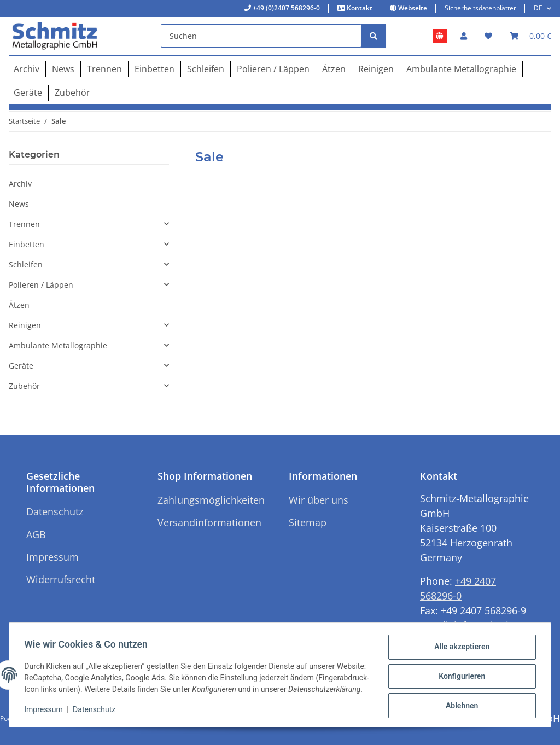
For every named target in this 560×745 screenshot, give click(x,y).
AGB (36, 534)
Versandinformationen (209, 522)
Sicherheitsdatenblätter (480, 8)
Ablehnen (459, 702)
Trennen (24, 224)
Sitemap (308, 522)
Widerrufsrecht (61, 579)
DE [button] (538, 8)
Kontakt (359, 8)
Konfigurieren (459, 673)
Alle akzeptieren (459, 645)
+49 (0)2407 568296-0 (285, 8)
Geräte (21, 366)
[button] (464, 36)
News (19, 204)
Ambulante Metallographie (58, 345)
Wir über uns (319, 500)
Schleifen (26, 264)
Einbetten (27, 244)
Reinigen (25, 325)
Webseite (412, 8)
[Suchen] (261, 36)
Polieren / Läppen (41, 285)
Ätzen (19, 305)
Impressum (46, 712)
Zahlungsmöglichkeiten (211, 500)
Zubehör (24, 386)
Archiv (20, 184)
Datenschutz (97, 712)
